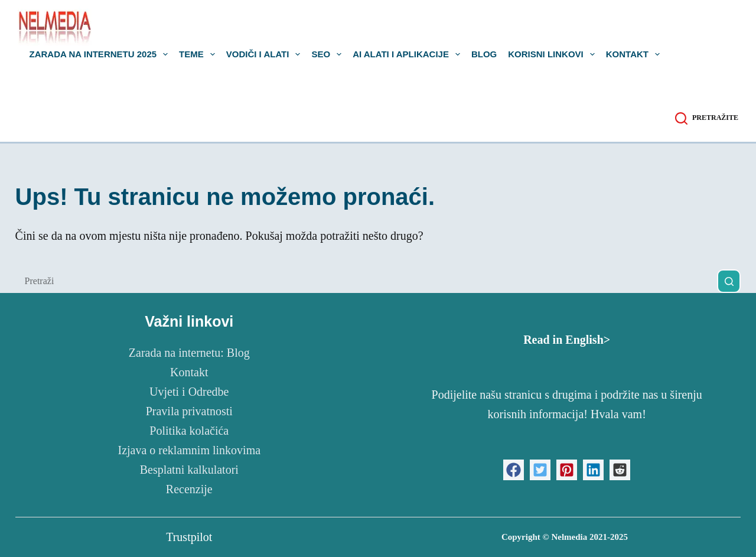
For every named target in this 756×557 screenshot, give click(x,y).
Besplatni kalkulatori (189, 470)
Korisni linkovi (554, 55)
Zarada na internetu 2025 (101, 55)
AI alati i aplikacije (409, 55)
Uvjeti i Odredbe (189, 392)
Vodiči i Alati (266, 55)
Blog (484, 55)
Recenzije (189, 489)
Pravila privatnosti (189, 411)
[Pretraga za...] (366, 281)
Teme (199, 55)
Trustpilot (189, 537)
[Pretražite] (707, 118)
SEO (329, 55)
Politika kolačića (189, 431)
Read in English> (567, 340)
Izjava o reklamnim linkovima (189, 450)
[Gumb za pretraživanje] (729, 281)
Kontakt (635, 55)
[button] (514, 470)
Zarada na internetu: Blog (189, 353)
